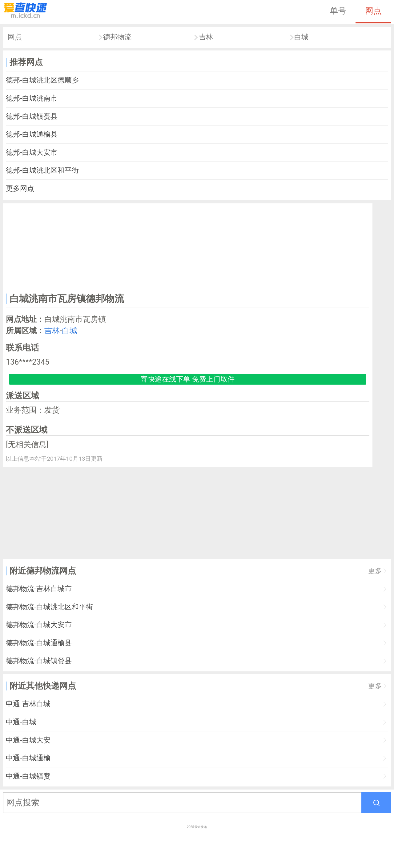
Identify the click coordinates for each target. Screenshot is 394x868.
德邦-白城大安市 (32, 152)
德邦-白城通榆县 (32, 134)
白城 (301, 37)
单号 (338, 11)
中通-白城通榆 (28, 758)
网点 (373, 11)
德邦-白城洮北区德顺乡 (42, 80)
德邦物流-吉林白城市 (39, 589)
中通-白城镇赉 (28, 776)
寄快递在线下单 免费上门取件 (188, 379)
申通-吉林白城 (28, 704)
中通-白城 (21, 722)
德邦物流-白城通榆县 (39, 643)
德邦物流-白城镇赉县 (39, 661)
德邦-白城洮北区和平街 (42, 170)
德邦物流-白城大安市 (39, 625)
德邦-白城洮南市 (32, 98)
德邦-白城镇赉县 (32, 116)
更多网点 (20, 188)
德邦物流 (117, 37)
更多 (375, 571)
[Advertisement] (188, 247)
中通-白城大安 (28, 740)
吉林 (206, 37)
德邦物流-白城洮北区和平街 (49, 607)
